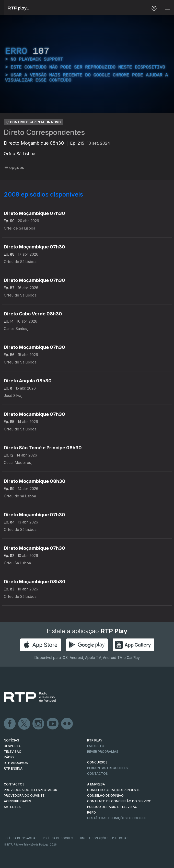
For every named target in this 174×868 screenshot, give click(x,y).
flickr (67, 724)
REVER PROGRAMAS (103, 752)
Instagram (39, 724)
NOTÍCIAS (11, 740)
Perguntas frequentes (107, 768)
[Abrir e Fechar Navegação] (167, 8)
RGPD (91, 812)
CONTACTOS (14, 784)
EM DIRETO (96, 746)
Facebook (10, 724)
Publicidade (121, 838)
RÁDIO (9, 757)
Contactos (97, 774)
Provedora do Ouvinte (24, 796)
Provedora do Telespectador (31, 790)
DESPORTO (13, 746)
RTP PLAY (95, 740)
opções (14, 167)
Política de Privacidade (21, 838)
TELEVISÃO (13, 752)
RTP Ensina (13, 768)
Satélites (12, 807)
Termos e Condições (93, 838)
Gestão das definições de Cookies (117, 818)
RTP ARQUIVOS (16, 763)
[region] (87, 64)
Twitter (24, 724)
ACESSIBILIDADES (18, 801)
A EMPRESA (96, 784)
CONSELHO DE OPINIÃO (105, 796)
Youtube (53, 724)
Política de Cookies (58, 838)
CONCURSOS (97, 762)
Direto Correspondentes (44, 132)
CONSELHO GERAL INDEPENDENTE (114, 790)
